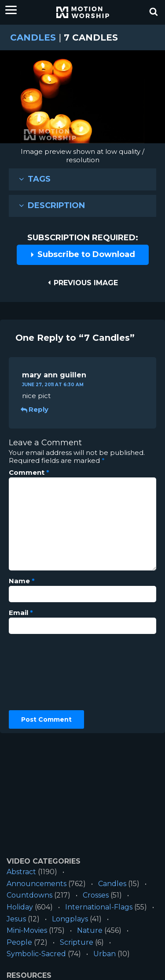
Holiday (20, 907)
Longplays (70, 919)
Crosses (96, 895)
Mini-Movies (27, 930)
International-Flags (99, 907)
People (19, 942)
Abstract (21, 872)
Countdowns (29, 895)
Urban (104, 954)
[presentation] (45, 672)
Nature (90, 930)
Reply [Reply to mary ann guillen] (35, 409)
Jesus (16, 919)
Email (21, 613)
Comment (29, 473)
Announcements (37, 884)
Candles (33, 37)
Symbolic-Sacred (36, 954)
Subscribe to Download (82, 254)
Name (22, 581)
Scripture (77, 942)
